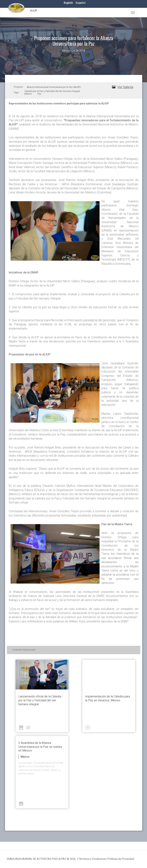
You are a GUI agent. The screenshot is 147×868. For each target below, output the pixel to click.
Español (81, 3)
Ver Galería (125, 87)
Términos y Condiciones (92, 859)
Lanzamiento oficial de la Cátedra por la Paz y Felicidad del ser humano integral (40, 700)
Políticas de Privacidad (121, 859)
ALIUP (34, 11)
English (68, 3)
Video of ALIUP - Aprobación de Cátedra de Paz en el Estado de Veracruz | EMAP (109, 675)
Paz (39, 94)
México (28, 94)
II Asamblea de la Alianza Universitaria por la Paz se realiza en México (40, 747)
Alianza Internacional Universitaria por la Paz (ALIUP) (54, 87)
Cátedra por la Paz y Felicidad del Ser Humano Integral (52, 91)
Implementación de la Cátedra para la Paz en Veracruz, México (108, 698)
